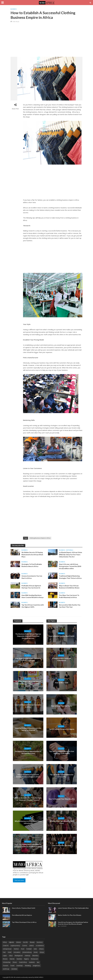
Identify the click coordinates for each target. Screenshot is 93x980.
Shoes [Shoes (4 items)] (15, 962)
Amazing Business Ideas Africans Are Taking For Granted (28, 729)
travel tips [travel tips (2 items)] (20, 966)
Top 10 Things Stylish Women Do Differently (62, 776)
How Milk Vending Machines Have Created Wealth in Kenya (32, 596)
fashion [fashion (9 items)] (16, 949)
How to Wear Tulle (62, 683)
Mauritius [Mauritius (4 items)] (35, 956)
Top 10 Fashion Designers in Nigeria (62, 729)
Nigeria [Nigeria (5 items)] (26, 959)
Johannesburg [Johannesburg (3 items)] (27, 952)
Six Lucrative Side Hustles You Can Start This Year (70, 606)
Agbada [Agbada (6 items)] (11, 942)
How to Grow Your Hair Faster (62, 706)
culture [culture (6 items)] (31, 946)
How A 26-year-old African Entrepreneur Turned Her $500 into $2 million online (70, 566)
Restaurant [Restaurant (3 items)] (35, 959)
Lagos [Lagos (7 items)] (5, 956)
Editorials (70, 550)
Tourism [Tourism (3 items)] (6, 966)
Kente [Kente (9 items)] (36, 952)
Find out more (19, 880)
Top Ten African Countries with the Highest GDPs (33, 606)
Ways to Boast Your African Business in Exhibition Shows (69, 587)
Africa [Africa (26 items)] (5, 942)
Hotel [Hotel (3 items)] (10, 952)
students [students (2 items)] (32, 962)
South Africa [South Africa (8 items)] (23, 962)
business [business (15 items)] (40, 942)
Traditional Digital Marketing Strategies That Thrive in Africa (70, 577)
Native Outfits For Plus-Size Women (70, 915)
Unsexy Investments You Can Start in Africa (32, 577)
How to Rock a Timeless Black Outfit (62, 636)
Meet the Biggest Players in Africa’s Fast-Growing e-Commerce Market (28, 683)
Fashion (61, 633)
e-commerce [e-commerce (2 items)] (40, 946)
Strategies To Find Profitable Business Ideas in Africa (32, 565)
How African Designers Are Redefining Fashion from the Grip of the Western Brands (73, 923)
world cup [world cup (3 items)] (6, 969)
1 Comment (63, 926)
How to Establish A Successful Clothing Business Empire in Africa (28, 776)
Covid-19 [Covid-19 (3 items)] (6, 946)
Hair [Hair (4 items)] (4, 952)
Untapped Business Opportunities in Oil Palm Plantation (28, 752)
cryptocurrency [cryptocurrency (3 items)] (15, 946)
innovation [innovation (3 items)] (17, 952)
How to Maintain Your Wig (62, 845)
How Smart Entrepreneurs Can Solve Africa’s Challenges (28, 659)
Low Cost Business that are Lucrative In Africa (28, 706)
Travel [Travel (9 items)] (12, 966)
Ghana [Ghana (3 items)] (41, 949)
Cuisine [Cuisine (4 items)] (25, 946)
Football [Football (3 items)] (29, 949)
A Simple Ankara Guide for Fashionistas (62, 659)
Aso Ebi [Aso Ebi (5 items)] (25, 942)
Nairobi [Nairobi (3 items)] (12, 959)
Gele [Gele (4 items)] (35, 949)
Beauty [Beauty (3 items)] (32, 942)
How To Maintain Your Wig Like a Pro (62, 799)
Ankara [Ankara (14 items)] (18, 942)
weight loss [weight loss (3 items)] (36, 966)
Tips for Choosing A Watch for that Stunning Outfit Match (62, 752)
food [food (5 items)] (23, 949)
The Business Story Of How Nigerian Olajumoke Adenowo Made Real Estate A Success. (28, 636)
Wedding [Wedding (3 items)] (28, 966)
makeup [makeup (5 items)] (28, 956)
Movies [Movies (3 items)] (5, 959)
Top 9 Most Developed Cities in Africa (24, 922)
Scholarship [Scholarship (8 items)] (7, 962)
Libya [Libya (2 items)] (11, 956)
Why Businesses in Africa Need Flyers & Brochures (28, 822)
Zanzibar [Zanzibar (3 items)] (14, 969)
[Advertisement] (48, 40)
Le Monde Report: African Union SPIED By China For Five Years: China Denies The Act (71, 555)
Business (14, 9)
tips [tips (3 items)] (38, 962)
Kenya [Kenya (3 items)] (42, 952)
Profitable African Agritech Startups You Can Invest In (31, 587)
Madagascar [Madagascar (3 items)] (19, 956)
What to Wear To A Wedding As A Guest (62, 822)
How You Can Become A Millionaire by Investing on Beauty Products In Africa (28, 845)
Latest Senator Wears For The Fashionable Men (73, 908)
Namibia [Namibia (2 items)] (19, 959)
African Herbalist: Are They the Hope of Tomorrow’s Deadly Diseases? (28, 799)
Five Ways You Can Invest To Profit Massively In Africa (69, 596)
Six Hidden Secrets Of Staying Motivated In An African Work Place (32, 555)
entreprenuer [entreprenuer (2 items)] (7, 949)
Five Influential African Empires (22, 915)
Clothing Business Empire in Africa (40, 538)
